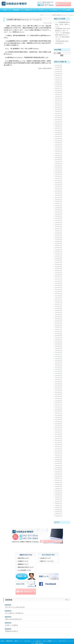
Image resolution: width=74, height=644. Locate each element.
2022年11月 (59, 153)
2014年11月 (59, 355)
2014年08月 (59, 361)
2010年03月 (59, 472)
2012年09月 (59, 409)
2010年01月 (59, 476)
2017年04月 (59, 294)
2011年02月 (59, 449)
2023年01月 (59, 149)
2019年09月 (59, 233)
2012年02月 (59, 424)
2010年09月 (59, 459)
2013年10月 (59, 382)
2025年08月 (59, 86)
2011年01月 (59, 451)
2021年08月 (59, 185)
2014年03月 (59, 371)
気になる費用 (67, 10)
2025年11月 (59, 80)
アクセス (41, 10)
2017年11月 (59, 279)
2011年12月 (59, 428)
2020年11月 (59, 204)
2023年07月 (59, 137)
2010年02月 (59, 474)
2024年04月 (59, 118)
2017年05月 (59, 292)
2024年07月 (59, 111)
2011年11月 (59, 430)
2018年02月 (59, 273)
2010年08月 (59, 461)
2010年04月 (59, 470)
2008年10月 (59, 508)
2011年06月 (59, 440)
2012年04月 (59, 419)
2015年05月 (59, 342)
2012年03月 (59, 422)
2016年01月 (59, 325)
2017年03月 (59, 296)
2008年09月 (59, 510)
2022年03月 (59, 170)
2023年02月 (59, 147)
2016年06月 (59, 315)
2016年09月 (59, 308)
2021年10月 (59, 181)
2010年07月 (59, 464)
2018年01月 (59, 275)
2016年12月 (59, 302)
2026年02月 (59, 74)
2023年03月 (59, 145)
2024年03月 (59, 120)
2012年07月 (59, 413)
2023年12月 (59, 126)
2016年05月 (59, 317)
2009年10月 (59, 482)
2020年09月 (59, 208)
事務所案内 (16, 10)
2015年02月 (59, 348)
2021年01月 (59, 199)
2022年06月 (59, 164)
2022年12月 (59, 151)
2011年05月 (59, 443)
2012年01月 (59, 426)
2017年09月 (59, 283)
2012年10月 (59, 407)
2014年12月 (59, 352)
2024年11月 (59, 103)
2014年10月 (59, 357)
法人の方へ (28, 637)
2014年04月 (59, 369)
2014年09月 (59, 359)
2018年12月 (59, 252)
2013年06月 (59, 390)
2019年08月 (59, 235)
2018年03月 (59, 271)
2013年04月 (59, 394)
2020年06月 (59, 214)
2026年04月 (59, 69)
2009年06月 (59, 491)
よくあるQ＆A (54, 10)
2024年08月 (59, 109)
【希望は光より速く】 (11, 631)
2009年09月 (59, 485)
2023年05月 (59, 141)
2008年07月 (59, 514)
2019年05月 (59, 241)
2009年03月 (59, 497)
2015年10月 (59, 331)
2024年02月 (59, 122)
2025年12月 (59, 78)
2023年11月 (59, 128)
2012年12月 (59, 403)
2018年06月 (59, 264)
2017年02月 (59, 298)
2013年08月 (59, 386)
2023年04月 (59, 143)
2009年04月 (59, 495)
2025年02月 (59, 99)
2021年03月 (59, 195)
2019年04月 (59, 243)
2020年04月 (59, 218)
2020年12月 (59, 201)
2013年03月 (59, 396)
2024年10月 (59, 105)
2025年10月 (59, 82)
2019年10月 (59, 231)
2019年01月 (59, 250)
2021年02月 (59, 197)
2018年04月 (59, 269)
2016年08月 (59, 310)
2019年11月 (59, 229)
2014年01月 (59, 376)
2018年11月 (59, 254)
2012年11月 (59, 405)
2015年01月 (59, 350)
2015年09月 (59, 334)
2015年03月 (59, 346)
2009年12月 (59, 478)
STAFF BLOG (62, 637)
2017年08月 (59, 285)
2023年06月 (59, 139)
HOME (5, 10)
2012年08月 (59, 411)
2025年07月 (59, 88)
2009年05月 (59, 493)
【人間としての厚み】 (11, 625)
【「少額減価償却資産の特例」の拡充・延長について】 (63, 24)
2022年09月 (59, 158)
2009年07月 (59, 489)
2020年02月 (59, 222)
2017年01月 (59, 300)
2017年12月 (59, 277)
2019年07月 (59, 237)
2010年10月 (59, 457)
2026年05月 (59, 67)
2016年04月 (59, 319)
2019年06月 (59, 239)
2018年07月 (59, 262)
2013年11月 (59, 380)
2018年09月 (59, 258)
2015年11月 (59, 329)
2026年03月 (59, 72)
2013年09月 (59, 384)
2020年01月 (59, 225)
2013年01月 (59, 401)
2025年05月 (59, 92)
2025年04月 (59, 95)
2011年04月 (59, 445)
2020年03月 (59, 220)
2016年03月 (59, 321)
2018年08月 (59, 260)
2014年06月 (59, 365)
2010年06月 (59, 466)
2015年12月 (59, 327)
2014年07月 (59, 363)
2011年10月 (59, 432)
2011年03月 (59, 447)
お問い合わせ (39, 639)
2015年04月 (59, 344)
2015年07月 (59, 338)
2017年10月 (59, 281)
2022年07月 (59, 162)
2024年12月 (59, 101)
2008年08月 (59, 512)
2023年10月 (59, 130)
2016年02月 (59, 323)
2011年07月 (59, 438)
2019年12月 (59, 227)
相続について (19, 637)
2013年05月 (59, 392)
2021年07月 (59, 187)
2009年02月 (59, 499)
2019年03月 (59, 246)
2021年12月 (59, 176)
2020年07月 (59, 212)
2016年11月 (59, 304)
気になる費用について (50, 637)
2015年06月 (59, 340)
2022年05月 (59, 166)
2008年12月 (59, 503)
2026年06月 (59, 65)
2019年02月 (59, 248)
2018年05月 (59, 267)
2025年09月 (59, 84)
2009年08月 (59, 487)
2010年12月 (59, 453)
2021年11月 (59, 178)
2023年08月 (59, 134)
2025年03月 (59, 97)
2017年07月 (59, 287)
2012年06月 (59, 415)
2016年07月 (59, 313)
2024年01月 (59, 124)
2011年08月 (59, 436)
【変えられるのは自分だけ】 (13, 619)
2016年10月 (59, 306)
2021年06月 (59, 189)
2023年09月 (59, 132)
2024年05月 (59, 116)
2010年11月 (59, 455)
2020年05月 (59, 216)
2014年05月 (59, 367)
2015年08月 (59, 336)
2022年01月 (59, 174)
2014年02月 (59, 373)
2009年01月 (59, 501)
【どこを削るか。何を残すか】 (14, 613)
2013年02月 (59, 399)
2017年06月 (59, 290)
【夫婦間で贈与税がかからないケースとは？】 (24, 20)
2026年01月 (59, 76)
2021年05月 (59, 191)
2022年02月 (59, 172)
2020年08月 (59, 210)
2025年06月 (59, 90)
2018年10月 (59, 256)
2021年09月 (59, 183)
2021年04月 (59, 193)
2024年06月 (59, 113)
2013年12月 (59, 378)
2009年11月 (59, 480)
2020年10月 (59, 206)
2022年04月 (59, 168)
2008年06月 (59, 516)
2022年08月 (59, 160)
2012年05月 (59, 417)
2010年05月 (59, 468)
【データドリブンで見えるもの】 (15, 607)
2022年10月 (59, 155)
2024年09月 (59, 107)
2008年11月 (59, 505)
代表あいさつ (29, 10)
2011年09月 (59, 434)
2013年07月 (59, 388)
